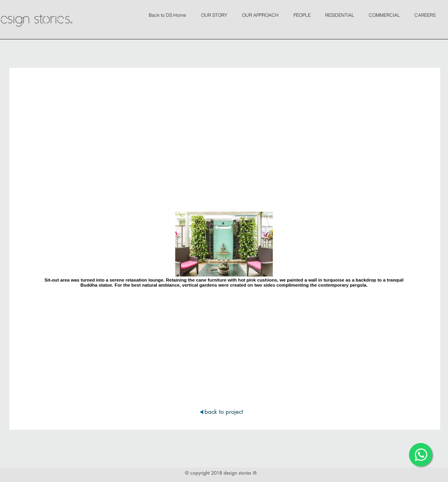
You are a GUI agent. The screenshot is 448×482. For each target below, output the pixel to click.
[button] (216, 12)
